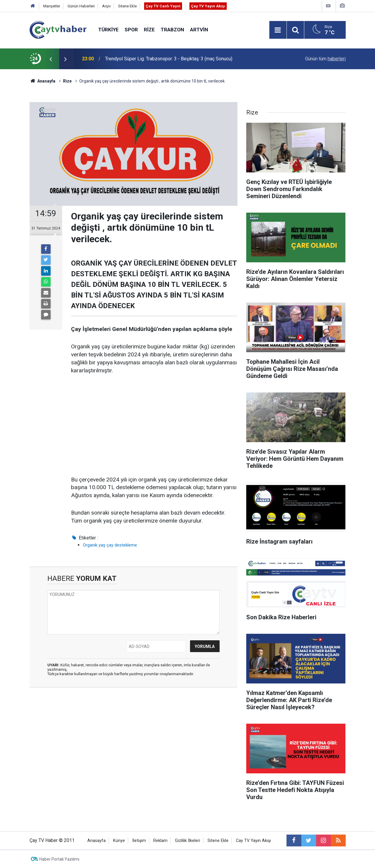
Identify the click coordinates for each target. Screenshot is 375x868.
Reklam (160, 841)
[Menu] (278, 30)
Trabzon (172, 30)
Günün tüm (325, 59)
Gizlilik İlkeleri (187, 841)
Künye (119, 841)
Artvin (199, 30)
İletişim (139, 841)
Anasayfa (96, 841)
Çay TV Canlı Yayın (163, 6)
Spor (131, 30)
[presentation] (51, 59)
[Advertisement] (154, 426)
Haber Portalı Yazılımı (59, 859)
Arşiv (106, 6)
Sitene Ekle (127, 6)
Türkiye (108, 30)
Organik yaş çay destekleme (110, 545)
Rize (149, 30)
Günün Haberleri (81, 6)
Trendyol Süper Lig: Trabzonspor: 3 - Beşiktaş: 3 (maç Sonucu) (169, 59)
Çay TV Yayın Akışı (208, 6)
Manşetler (52, 6)
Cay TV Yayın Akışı (253, 841)
